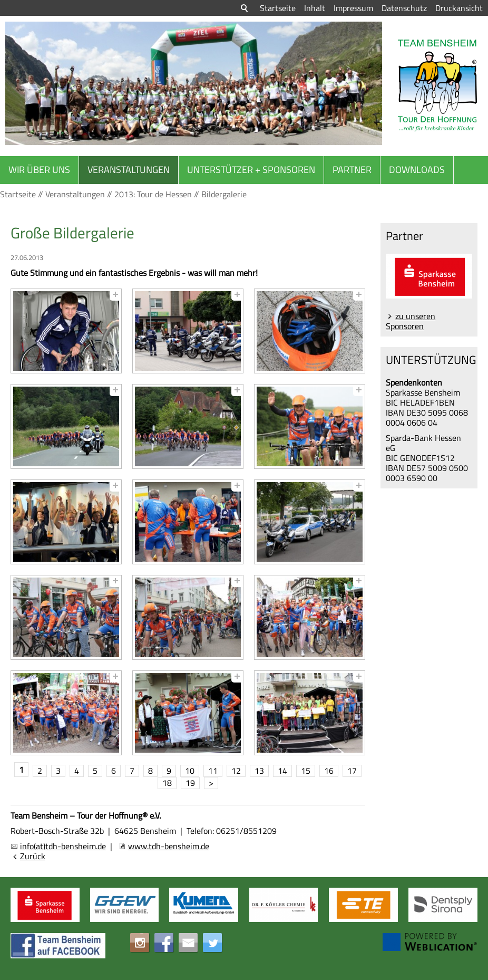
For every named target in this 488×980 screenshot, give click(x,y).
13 (259, 771)
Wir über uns (39, 170)
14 (282, 771)
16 (329, 771)
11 (213, 771)
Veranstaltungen (129, 170)
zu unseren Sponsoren (411, 321)
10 (190, 771)
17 (352, 771)
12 (236, 771)
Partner (352, 170)
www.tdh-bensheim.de (169, 846)
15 (306, 771)
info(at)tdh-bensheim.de (63, 846)
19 (190, 783)
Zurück (33, 856)
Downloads (417, 170)
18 (167, 783)
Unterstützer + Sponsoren (251, 170)
